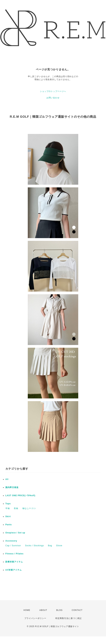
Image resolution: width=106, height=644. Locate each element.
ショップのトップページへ (53, 91)
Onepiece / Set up (15, 533)
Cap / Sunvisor (13, 546)
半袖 (8, 508)
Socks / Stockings (34, 546)
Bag (50, 546)
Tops (8, 504)
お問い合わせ (53, 98)
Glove (59, 546)
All (7, 479)
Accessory (11, 541)
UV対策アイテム (14, 570)
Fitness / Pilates (14, 554)
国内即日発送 (12, 487)
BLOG (59, 610)
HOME (27, 610)
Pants (9, 525)
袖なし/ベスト (29, 508)
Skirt (8, 516)
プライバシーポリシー (35, 618)
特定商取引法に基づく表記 (68, 618)
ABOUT (43, 610)
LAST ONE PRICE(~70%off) (20, 496)
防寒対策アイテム (14, 562)
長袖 (16, 508)
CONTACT (77, 610)
